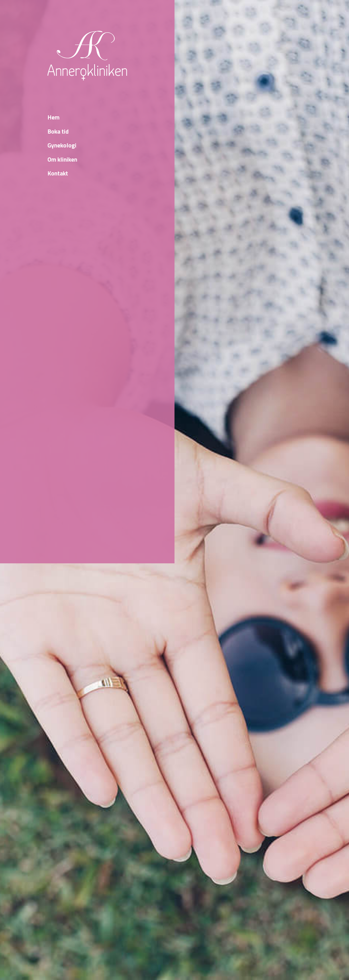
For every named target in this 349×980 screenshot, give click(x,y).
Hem (54, 117)
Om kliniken (62, 160)
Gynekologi (62, 145)
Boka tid (58, 132)
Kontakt (58, 173)
